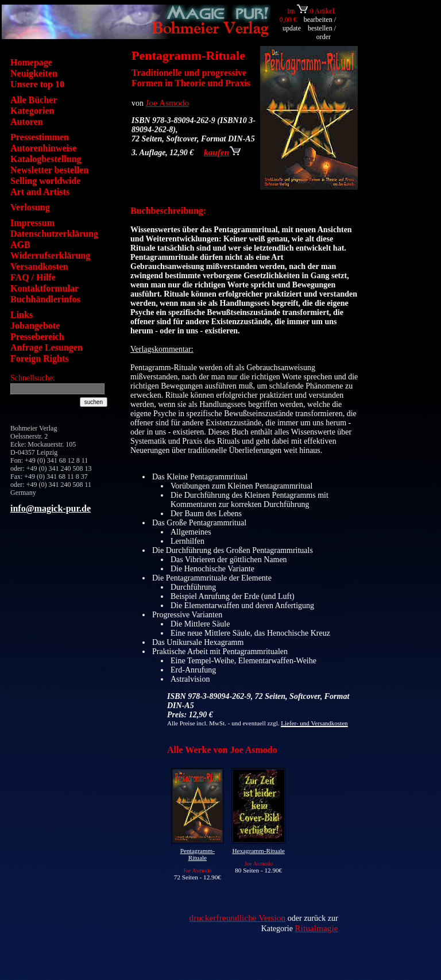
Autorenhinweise (43, 148)
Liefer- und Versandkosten (314, 723)
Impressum (32, 223)
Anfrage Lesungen (47, 347)
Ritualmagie (316, 928)
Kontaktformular (45, 288)
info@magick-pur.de (51, 508)
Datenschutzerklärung (54, 234)
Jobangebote (35, 326)
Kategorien (32, 111)
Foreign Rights (39, 358)
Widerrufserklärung (50, 255)
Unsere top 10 (37, 84)
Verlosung (30, 207)
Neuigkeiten (34, 73)
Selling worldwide (45, 181)
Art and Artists (40, 192)
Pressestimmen (40, 137)
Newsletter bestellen (49, 170)
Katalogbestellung (46, 159)
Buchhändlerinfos (45, 299)
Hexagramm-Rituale (258, 851)
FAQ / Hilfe (33, 277)
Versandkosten (39, 266)
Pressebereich (37, 337)
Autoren (27, 122)
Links (22, 315)
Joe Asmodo (168, 103)
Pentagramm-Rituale (198, 854)
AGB (20, 245)
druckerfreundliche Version (238, 918)
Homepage (31, 62)
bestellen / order (322, 32)
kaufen (222, 152)
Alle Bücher (34, 100)
